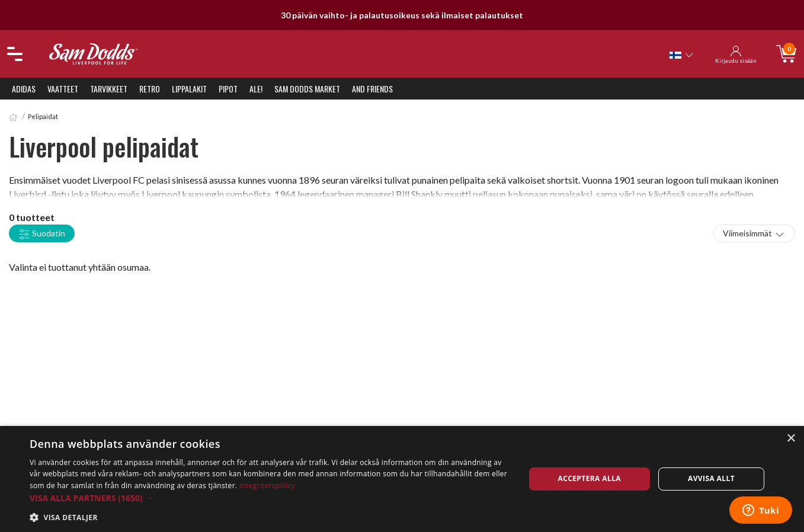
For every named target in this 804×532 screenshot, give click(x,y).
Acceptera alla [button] (589, 478)
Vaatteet (63, 89)
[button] (270, 498)
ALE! (256, 89)
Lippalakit (189, 89)
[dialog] (402, 479)
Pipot (228, 89)
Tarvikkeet (109, 89)
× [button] (791, 439)
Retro (150, 89)
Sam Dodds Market (307, 89)
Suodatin (42, 234)
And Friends (372, 89)
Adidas (24, 89)
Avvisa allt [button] (711, 478)
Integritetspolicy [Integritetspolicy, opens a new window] (268, 485)
